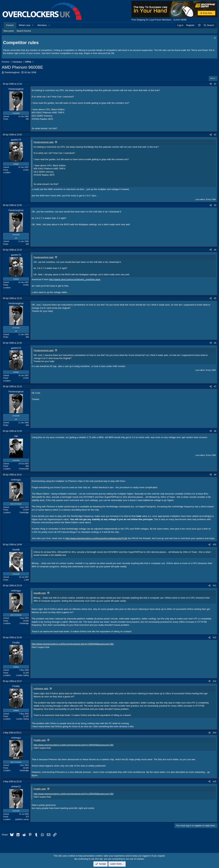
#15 (215, 782)
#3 (215, 205)
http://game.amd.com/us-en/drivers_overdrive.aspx (75, 279)
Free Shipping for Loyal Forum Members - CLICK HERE (159, 20)
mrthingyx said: (41, 689)
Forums (10, 25)
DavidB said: (40, 593)
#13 (215, 681)
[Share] (211, 84)
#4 (215, 250)
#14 (215, 733)
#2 (215, 135)
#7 (215, 386)
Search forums (24, 31)
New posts (9, 31)
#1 (215, 84)
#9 (215, 475)
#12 (215, 638)
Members (42, 25)
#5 (215, 298)
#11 (215, 586)
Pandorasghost (12, 72)
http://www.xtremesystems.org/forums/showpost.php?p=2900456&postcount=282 (73, 644)
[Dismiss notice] (214, 38)
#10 (215, 545)
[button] (33, 25)
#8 (215, 431)
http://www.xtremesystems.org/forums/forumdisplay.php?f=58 (96, 538)
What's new (25, 25)
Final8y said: (40, 740)
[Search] (209, 25)
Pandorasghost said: (44, 142)
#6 (215, 343)
